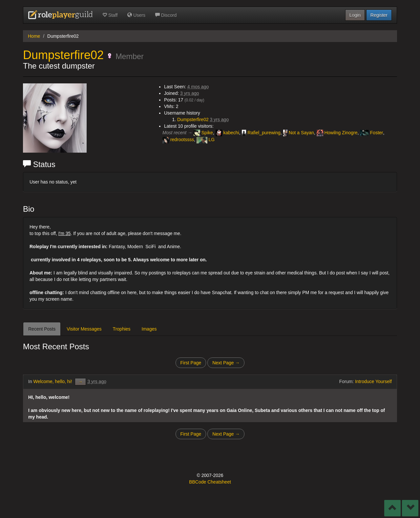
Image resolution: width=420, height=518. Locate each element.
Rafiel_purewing (261, 133)
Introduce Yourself (373, 381)
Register (379, 15)
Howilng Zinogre (337, 133)
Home (34, 36)
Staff (110, 15)
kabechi (227, 133)
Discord (166, 15)
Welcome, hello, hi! (53, 381)
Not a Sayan (299, 133)
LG (206, 140)
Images (149, 329)
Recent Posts (42, 329)
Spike (203, 133)
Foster (371, 133)
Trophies (122, 329)
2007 (207, 475)
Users (136, 15)
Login (355, 15)
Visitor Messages (84, 329)
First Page (191, 363)
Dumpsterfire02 (63, 55)
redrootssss (178, 140)
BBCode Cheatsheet (210, 482)
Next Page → (226, 363)
